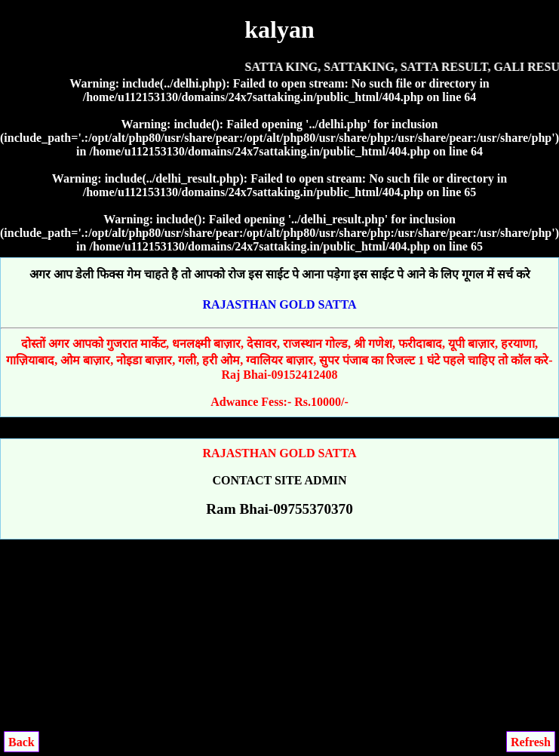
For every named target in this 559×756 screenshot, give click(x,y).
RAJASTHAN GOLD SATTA (280, 304)
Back (21, 742)
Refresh (531, 742)
